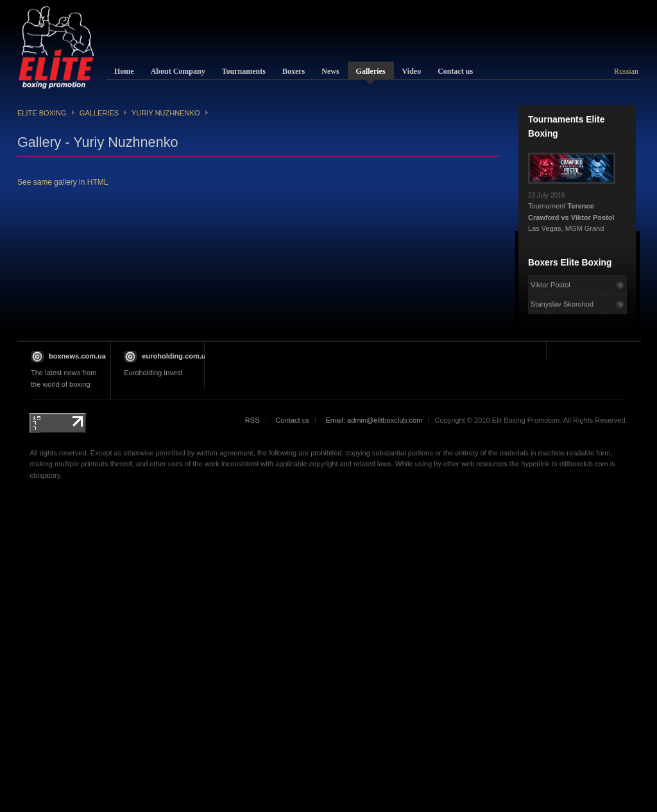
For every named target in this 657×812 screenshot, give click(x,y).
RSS (252, 420)
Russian (626, 71)
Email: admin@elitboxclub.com (374, 420)
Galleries (99, 113)
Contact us (293, 420)
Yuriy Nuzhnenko (166, 113)
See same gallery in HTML (63, 182)
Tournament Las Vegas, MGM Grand (572, 208)
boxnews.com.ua (77, 356)
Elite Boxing (42, 113)
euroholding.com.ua (175, 356)
